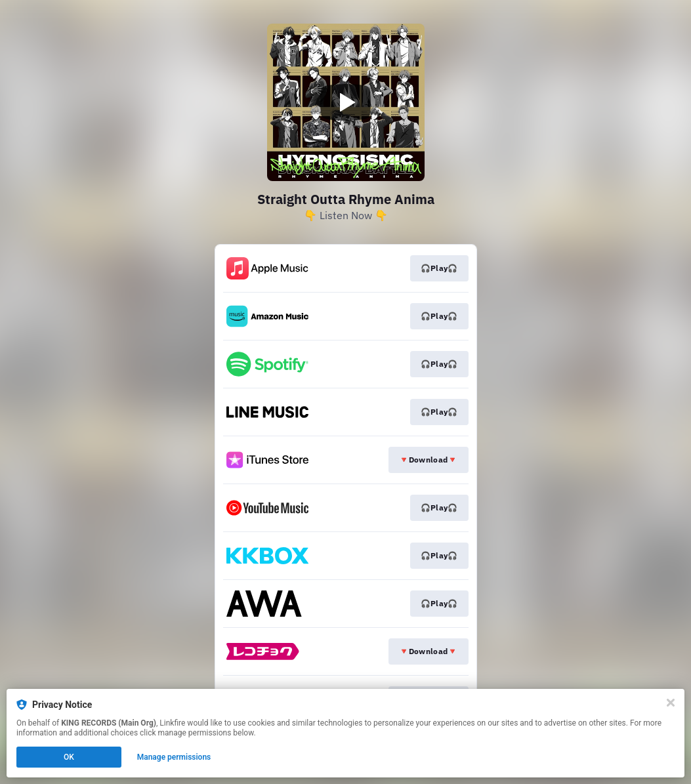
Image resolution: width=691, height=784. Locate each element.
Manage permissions (174, 757)
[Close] (671, 703)
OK (69, 757)
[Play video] (346, 102)
